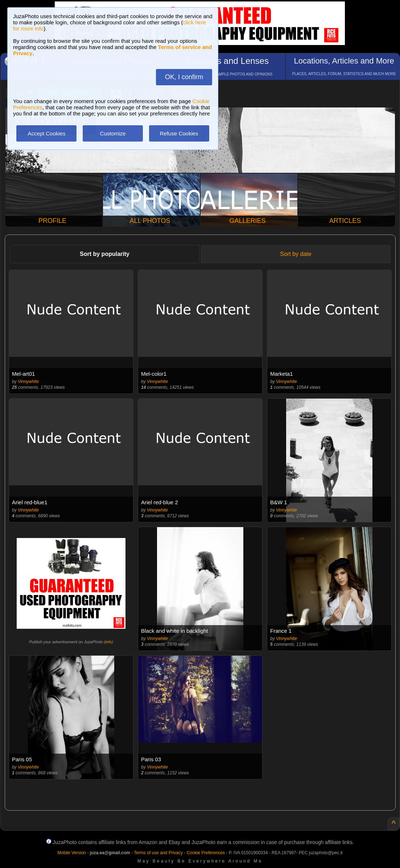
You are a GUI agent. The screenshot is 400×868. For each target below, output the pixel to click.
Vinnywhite (28, 382)
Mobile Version (72, 853)
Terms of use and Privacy (158, 853)
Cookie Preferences (206, 853)
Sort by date (296, 254)
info (108, 642)
